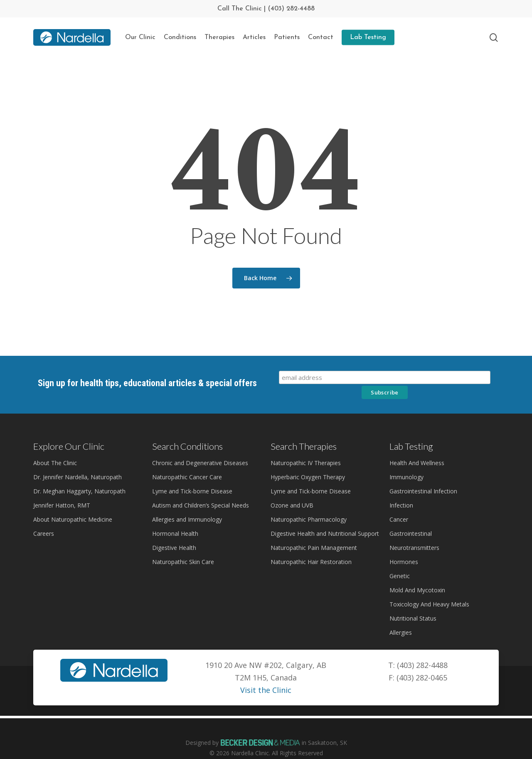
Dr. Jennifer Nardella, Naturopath (78, 462)
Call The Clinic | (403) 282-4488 (266, 9)
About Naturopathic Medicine (73, 504)
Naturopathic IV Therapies (306, 448)
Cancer (399, 504)
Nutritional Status (413, 603)
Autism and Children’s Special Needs (201, 490)
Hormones (404, 547)
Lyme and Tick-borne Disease (192, 476)
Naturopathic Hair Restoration (311, 547)
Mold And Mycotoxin (417, 575)
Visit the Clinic (266, 675)
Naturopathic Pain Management (314, 533)
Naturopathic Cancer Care (187, 462)
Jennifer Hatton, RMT (62, 490)
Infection (401, 490)
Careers (44, 519)
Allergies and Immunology (187, 504)
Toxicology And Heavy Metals (429, 589)
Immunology (406, 462)
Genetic (400, 561)
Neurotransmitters (414, 533)
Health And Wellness (417, 448)
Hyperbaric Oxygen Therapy (308, 462)
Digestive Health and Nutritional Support (325, 519)
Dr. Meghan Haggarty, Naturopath (79, 476)
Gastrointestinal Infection (423, 476)
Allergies (401, 617)
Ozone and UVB (292, 490)
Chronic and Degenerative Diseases (200, 448)
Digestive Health (174, 533)
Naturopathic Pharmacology (309, 504)
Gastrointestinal (411, 519)
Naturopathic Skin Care (183, 547)
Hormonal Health (175, 519)
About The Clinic (55, 448)
